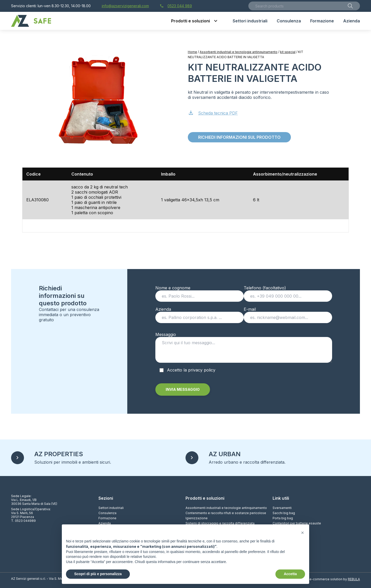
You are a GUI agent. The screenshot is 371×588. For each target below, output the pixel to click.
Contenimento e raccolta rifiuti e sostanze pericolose (226, 513)
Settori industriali (111, 508)
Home (192, 52)
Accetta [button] (290, 574)
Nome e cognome (200, 292)
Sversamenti (282, 508)
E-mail (288, 313)
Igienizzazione (197, 518)
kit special (288, 52)
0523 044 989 (176, 6)
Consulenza (107, 513)
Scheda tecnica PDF (213, 112)
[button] (302, 533)
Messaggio (244, 349)
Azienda (200, 313)
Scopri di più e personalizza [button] (98, 574)
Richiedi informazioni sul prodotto (239, 137)
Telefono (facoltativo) (288, 292)
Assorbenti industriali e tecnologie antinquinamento (239, 52)
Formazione (107, 518)
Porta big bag (283, 518)
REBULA (354, 579)
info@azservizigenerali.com (125, 6)
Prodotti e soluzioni (205, 498)
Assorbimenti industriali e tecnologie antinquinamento (226, 508)
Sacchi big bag (284, 513)
